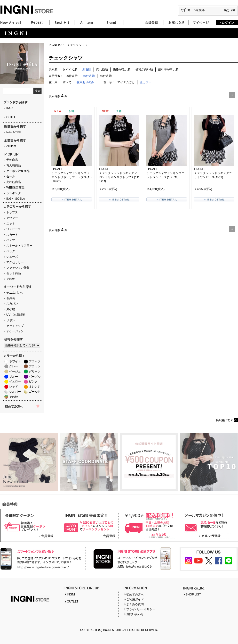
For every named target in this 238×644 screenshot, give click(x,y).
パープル (35, 377)
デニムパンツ (15, 293)
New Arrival (14, 132)
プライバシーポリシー (141, 609)
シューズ (12, 257)
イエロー (15, 381)
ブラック (35, 361)
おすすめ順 (70, 69)
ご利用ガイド (135, 599)
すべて (67, 82)
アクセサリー (15, 262)
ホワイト (15, 361)
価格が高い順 (144, 69)
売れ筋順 (102, 69)
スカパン (12, 304)
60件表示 (106, 76)
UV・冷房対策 (16, 315)
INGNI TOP (56, 45)
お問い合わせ (135, 614)
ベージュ (15, 372)
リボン (11, 320)
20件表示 (72, 76)
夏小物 (11, 309)
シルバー (15, 392)
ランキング (14, 193)
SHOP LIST (193, 594)
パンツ (11, 240)
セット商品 (14, 273)
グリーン (35, 372)
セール (11, 176)
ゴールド (35, 392)
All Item (11, 146)
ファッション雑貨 (18, 268)
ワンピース (14, 229)
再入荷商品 (14, 165)
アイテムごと (126, 82)
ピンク (33, 381)
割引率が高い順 (168, 69)
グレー (14, 366)
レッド (14, 387)
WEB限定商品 (15, 188)
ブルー (14, 377)
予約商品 (12, 160)
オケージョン (15, 331)
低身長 (11, 298)
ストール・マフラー (19, 246)
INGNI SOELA (16, 199)
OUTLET (12, 117)
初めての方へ (135, 594)
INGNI (10, 108)
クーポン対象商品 (18, 171)
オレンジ (35, 387)
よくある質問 (135, 604)
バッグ (11, 251)
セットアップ (15, 326)
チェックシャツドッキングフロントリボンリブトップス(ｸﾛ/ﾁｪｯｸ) (119, 177)
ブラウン (35, 366)
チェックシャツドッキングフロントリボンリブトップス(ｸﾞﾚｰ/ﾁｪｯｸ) (72, 177)
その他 (11, 279)
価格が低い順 (122, 69)
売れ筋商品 (14, 182)
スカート (12, 235)
